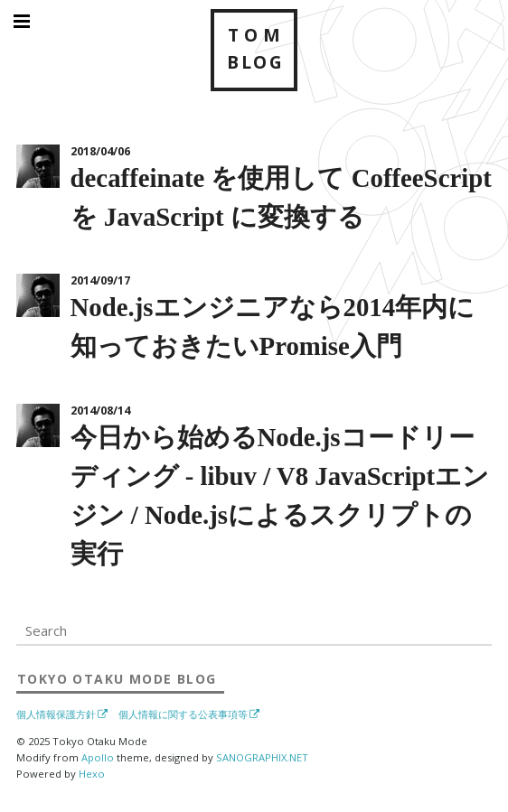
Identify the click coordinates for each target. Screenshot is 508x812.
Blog (117, 678)
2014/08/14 (100, 411)
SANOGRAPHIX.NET (262, 757)
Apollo (98, 757)
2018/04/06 (100, 151)
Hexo (92, 774)
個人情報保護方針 (56, 714)
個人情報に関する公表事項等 (183, 714)
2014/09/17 (100, 280)
